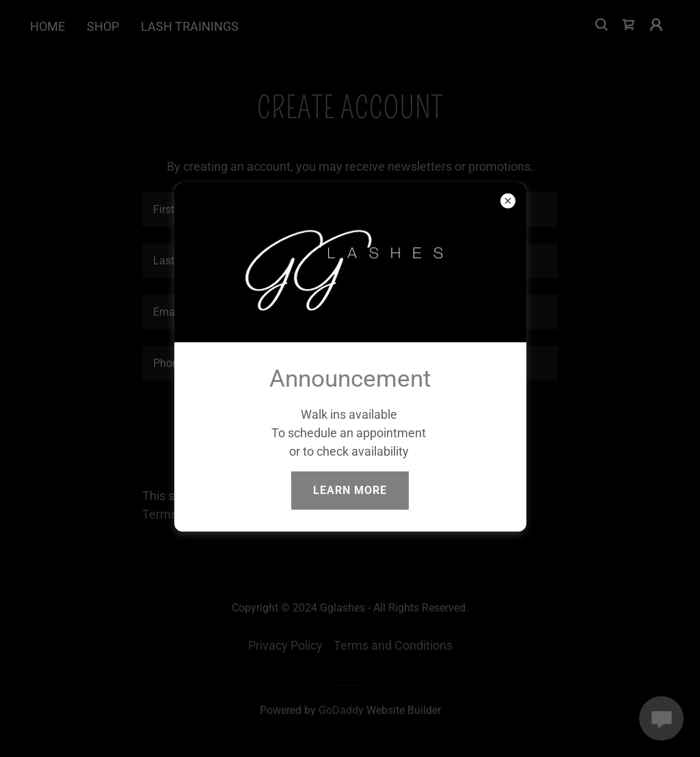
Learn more (350, 490)
